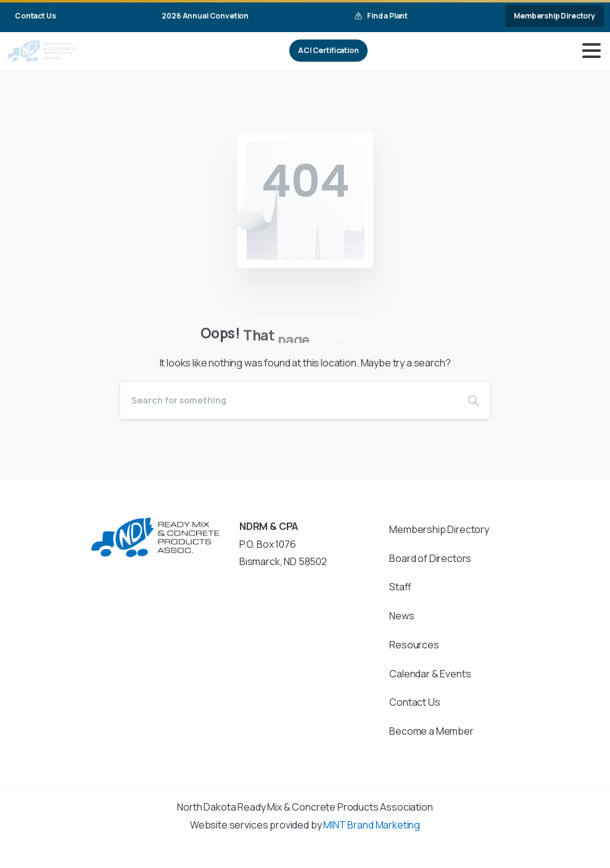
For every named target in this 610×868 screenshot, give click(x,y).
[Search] (289, 400)
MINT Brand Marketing (372, 825)
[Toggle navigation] (591, 51)
